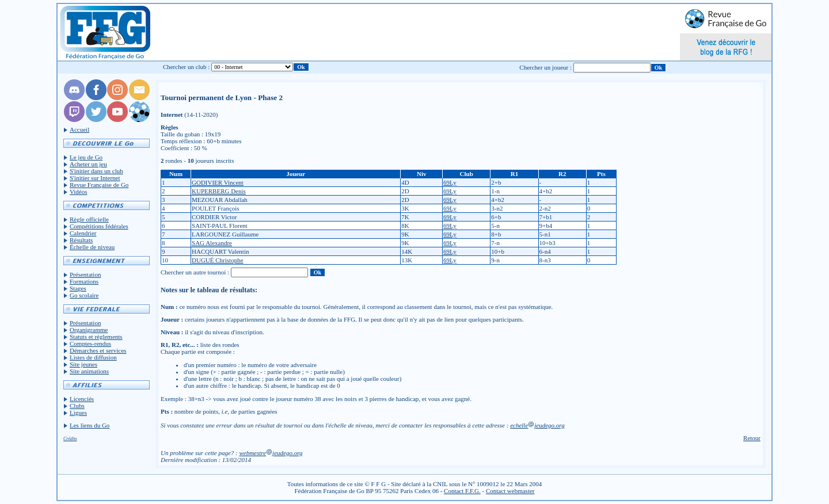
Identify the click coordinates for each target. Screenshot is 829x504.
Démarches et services (98, 350)
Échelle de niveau (92, 247)
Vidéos (79, 192)
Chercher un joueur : (545, 67)
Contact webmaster (510, 491)
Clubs (77, 406)
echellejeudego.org (537, 425)
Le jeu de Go (86, 157)
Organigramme (89, 330)
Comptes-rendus (90, 343)
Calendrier (83, 233)
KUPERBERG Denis (219, 191)
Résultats (81, 240)
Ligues (78, 413)
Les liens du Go (90, 425)
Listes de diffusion (93, 357)
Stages (78, 288)
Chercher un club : (187, 67)
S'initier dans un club (96, 171)
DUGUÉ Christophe (218, 260)
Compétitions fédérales (99, 226)
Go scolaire (84, 295)
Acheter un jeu (88, 164)
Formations (84, 281)
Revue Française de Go (99, 185)
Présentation (85, 274)
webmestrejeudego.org (271, 453)
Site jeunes (83, 364)
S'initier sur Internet (95, 178)
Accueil (79, 129)
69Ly (450, 182)
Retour (752, 438)
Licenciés (82, 399)
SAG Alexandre (212, 243)
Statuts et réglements (96, 337)
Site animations (89, 371)
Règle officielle (89, 219)
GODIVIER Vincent (218, 182)
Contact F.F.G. (462, 491)
